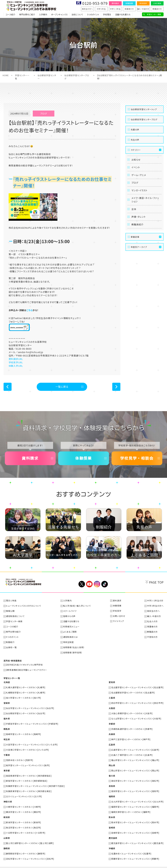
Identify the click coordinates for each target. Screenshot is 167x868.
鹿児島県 (113, 833)
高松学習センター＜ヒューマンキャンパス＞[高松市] (135, 777)
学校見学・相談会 (137, 458)
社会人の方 (152, 621)
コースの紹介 (12, 626)
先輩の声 (135, 129)
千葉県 (7, 752)
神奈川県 (8, 797)
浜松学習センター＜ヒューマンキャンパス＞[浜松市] (30, 853)
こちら (30, 310)
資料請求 (115, 3)
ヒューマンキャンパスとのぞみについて (24, 606)
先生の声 (135, 139)
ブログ (135, 183)
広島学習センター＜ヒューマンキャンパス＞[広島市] (135, 747)
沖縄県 (112, 843)
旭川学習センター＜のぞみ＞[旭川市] (24, 696)
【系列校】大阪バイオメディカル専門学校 (24, 663)
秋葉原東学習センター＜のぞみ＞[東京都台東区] (29, 787)
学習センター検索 (154, 14)
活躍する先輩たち (123, 15)
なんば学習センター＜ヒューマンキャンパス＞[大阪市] (136, 716)
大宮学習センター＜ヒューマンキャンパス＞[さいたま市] (32, 741)
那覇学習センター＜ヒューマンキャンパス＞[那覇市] (135, 853)
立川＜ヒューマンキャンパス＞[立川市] (24, 792)
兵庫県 (112, 731)
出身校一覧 (11, 646)
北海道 (7, 681)
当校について (77, 15)
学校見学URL (16, 362)
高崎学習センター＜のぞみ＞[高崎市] (24, 731)
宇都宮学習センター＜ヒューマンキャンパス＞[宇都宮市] (32, 721)
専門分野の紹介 (14, 631)
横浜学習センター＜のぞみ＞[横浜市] (24, 807)
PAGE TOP (156, 582)
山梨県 (7, 833)
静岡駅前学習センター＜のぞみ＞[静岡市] (26, 848)
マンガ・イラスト (140, 190)
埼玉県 (7, 736)
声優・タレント (139, 217)
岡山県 (112, 762)
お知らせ (136, 159)
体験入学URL (16, 365)
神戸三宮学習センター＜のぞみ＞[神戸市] (131, 736)
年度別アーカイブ (139, 247)
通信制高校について (15, 616)
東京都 (7, 767)
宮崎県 (112, 823)
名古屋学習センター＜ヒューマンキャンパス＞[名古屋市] (137, 686)
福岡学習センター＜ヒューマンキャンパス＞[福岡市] (135, 802)
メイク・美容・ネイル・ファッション (145, 200)
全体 (134, 209)
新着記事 (135, 237)
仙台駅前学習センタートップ (144, 109)
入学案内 (43, 15)
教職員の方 (157, 9)
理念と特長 (11, 601)
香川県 (112, 772)
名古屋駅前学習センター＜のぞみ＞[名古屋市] (133, 691)
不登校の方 (152, 636)
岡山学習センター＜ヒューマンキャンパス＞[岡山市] (135, 767)
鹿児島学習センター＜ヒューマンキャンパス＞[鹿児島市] (137, 838)
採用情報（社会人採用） (74, 646)
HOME (6, 75)
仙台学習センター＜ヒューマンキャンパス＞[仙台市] (30, 706)
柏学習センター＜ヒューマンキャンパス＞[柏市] (28, 762)
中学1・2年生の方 (155, 601)
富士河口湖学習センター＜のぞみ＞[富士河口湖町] (30, 838)
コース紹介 (10, 15)
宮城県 (7, 701)
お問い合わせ (119, 616)
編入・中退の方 (143, 9)
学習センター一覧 (12, 677)
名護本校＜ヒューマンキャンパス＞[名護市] (131, 848)
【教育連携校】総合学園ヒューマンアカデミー (27, 668)
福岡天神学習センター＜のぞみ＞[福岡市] (131, 807)
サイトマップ (118, 621)
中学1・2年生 (115, 9)
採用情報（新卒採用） (73, 651)
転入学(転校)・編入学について (77, 606)
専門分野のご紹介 (27, 15)
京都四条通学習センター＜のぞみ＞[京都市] (132, 726)
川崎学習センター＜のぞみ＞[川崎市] (24, 802)
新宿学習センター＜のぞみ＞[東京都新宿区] (27, 777)
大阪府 (112, 706)
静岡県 (7, 843)
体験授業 (129, 3)
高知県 (112, 782)
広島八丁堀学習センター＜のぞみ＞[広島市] (132, 752)
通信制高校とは (70, 636)
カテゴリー (136, 150)
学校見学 (143, 3)
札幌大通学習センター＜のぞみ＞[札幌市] (26, 686)
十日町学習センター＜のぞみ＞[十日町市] (26, 828)
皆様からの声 (69, 616)
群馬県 (7, 726)
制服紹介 (10, 641)
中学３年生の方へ (155, 606)
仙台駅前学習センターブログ (144, 119)
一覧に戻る (62, 386)
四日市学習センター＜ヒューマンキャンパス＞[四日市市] (137, 701)
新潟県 (7, 812)
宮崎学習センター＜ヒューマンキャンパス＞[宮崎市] (135, 828)
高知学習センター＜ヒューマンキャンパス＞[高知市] (135, 787)
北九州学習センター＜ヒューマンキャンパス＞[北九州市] (137, 797)
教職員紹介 (138, 225)
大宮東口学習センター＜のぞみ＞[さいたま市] (28, 747)
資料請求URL (16, 359)
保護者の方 (129, 9)
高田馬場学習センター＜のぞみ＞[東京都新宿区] (29, 772)
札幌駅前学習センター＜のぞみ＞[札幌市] (26, 691)
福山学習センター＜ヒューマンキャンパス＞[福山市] (135, 757)
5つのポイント (93, 15)
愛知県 (112, 681)
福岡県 (112, 792)
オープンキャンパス (59, 15)
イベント (136, 167)
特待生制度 (68, 641)
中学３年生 (101, 9)
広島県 (112, 741)
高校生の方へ (87, 9)
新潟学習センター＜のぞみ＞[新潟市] (24, 818)
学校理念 (107, 15)
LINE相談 (157, 3)
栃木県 (7, 716)
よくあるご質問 (70, 631)
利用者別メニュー (71, 626)
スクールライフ (70, 611)
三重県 (112, 696)
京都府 (112, 721)
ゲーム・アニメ (139, 175)
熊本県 (112, 812)
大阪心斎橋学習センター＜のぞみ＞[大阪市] (132, 711)
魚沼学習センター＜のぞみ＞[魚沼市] (24, 823)
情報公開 (10, 611)
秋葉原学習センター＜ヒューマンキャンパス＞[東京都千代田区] (35, 782)
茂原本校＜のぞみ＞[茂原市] (20, 757)
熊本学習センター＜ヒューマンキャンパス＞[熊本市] (135, 818)
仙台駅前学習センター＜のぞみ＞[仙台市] (26, 711)
